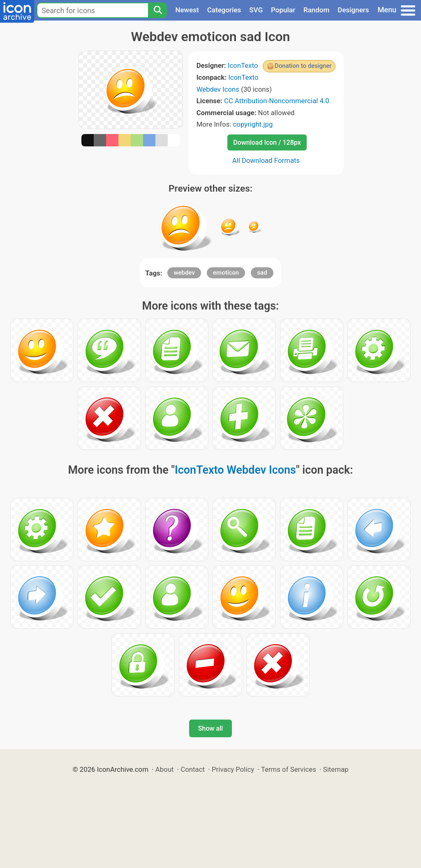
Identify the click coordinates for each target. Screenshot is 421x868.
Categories (224, 10)
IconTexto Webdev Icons (235, 470)
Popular (283, 10)
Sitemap (336, 769)
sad (262, 273)
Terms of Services (289, 769)
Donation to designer (303, 66)
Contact (193, 769)
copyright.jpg (253, 124)
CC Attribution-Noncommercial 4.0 (277, 101)
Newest (187, 10)
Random (316, 10)
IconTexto (243, 65)
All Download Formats (266, 160)
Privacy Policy (233, 769)
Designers (353, 10)
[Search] (157, 10)
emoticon (226, 273)
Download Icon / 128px (267, 142)
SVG (256, 10)
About (165, 769)
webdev (184, 273)
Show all (210, 728)
